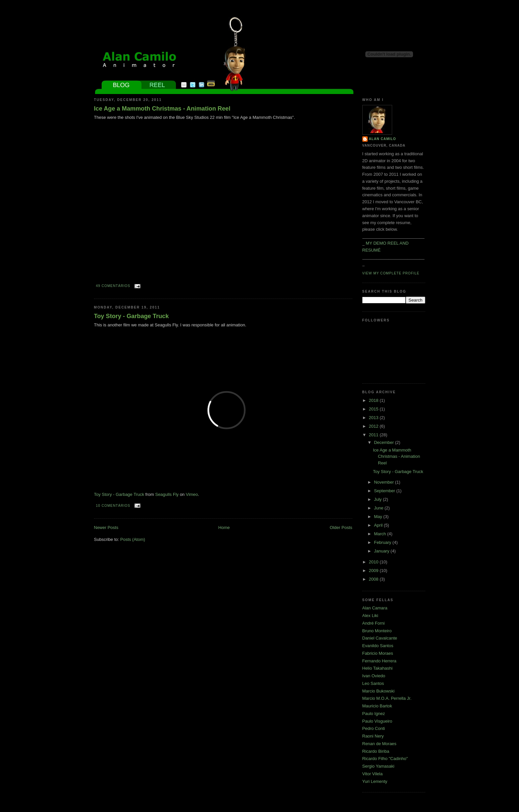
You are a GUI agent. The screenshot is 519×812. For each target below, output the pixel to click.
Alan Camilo (383, 139)
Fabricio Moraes (378, 653)
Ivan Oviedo (374, 676)
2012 (374, 426)
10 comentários (113, 506)
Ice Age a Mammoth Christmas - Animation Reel (162, 109)
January (382, 551)
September (385, 491)
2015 (374, 409)
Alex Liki (370, 616)
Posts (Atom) (133, 539)
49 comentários (113, 286)
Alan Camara (375, 608)
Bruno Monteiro (377, 631)
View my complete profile (391, 273)
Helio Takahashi (378, 668)
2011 (374, 435)
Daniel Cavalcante (380, 638)
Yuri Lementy (375, 781)
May (379, 517)
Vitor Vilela (373, 774)
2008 (374, 579)
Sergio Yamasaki (378, 766)
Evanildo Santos (378, 646)
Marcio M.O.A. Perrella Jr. (387, 698)
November (385, 482)
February (383, 542)
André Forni (374, 623)
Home (224, 527)
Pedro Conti (374, 728)
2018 (374, 400)
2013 (374, 418)
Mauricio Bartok (377, 706)
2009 (374, 571)
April (379, 525)
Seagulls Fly (167, 494)
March (381, 534)
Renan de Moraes (379, 744)
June (379, 508)
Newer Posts (106, 527)
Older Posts (341, 527)
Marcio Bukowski (379, 691)
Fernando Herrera (379, 661)
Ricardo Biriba (376, 751)
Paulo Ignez (374, 714)
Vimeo (192, 494)
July (378, 499)
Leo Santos (373, 683)
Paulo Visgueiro (377, 721)
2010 (374, 562)
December (385, 442)
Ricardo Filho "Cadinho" (385, 759)
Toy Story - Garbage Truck (131, 316)
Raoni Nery (373, 736)
